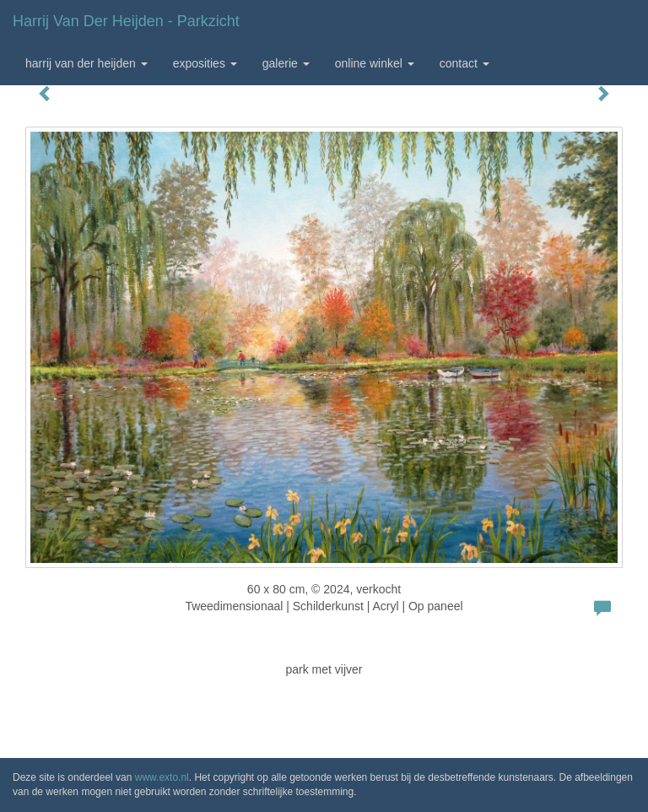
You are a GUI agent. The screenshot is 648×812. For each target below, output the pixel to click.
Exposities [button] (205, 63)
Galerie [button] (286, 63)
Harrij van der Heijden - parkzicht (126, 21)
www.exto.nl (162, 777)
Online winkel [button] (375, 63)
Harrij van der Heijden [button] (86, 63)
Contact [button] (464, 63)
